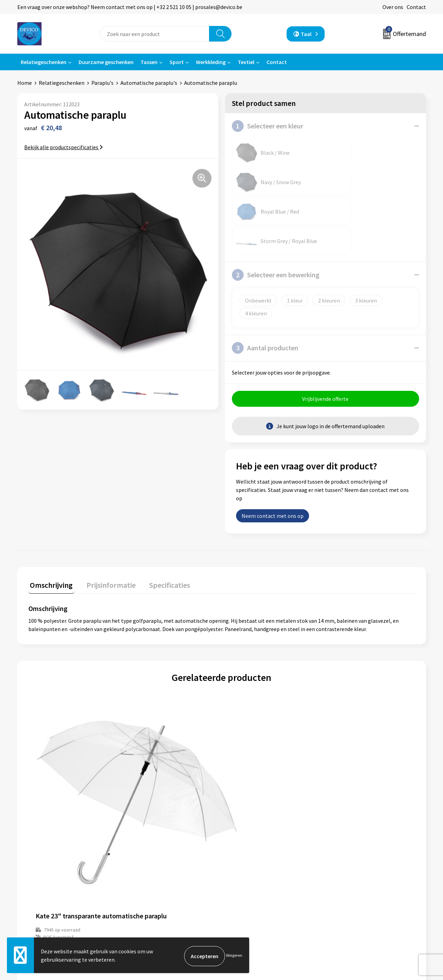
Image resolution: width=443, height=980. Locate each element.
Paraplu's (102, 83)
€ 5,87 (245, 769)
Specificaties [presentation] (162, 526)
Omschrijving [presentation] (50, 526)
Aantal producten (265, 289)
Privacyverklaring (352, 855)
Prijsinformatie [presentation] (106, 526)
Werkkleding (211, 62)
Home (25, 83)
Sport (177, 62)
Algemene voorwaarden (359, 844)
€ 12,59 (343, 769)
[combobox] (155, 34)
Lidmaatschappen (150, 887)
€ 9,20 (149, 769)
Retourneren (245, 855)
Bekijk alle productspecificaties (64, 147)
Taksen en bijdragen (152, 876)
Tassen (149, 62)
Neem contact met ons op (273, 459)
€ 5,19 (52, 769)
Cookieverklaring (351, 865)
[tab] (50, 528)
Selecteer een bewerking (276, 216)
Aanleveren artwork (152, 865)
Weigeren (234, 956)
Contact (416, 7)
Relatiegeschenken (44, 62)
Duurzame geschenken (106, 62)
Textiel (246, 62)
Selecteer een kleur (268, 126)
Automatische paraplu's (149, 83)
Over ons (393, 7)
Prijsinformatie (147, 855)
